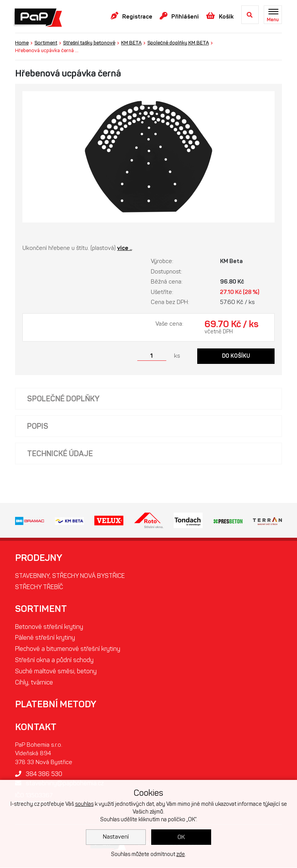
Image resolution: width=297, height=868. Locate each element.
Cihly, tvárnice (34, 683)
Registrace (131, 16)
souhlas (84, 804)
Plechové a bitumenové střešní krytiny (68, 649)
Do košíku (236, 356)
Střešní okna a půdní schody (54, 660)
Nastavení (116, 837)
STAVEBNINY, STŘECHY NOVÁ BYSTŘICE (70, 576)
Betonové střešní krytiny (49, 627)
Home (22, 43)
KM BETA (131, 43)
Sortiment (46, 43)
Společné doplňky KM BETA (178, 43)
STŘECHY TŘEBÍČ (39, 587)
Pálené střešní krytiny (45, 638)
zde (181, 854)
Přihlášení (179, 16)
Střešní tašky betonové (89, 43)
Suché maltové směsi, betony (56, 672)
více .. (125, 248)
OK (181, 837)
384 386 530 (39, 774)
